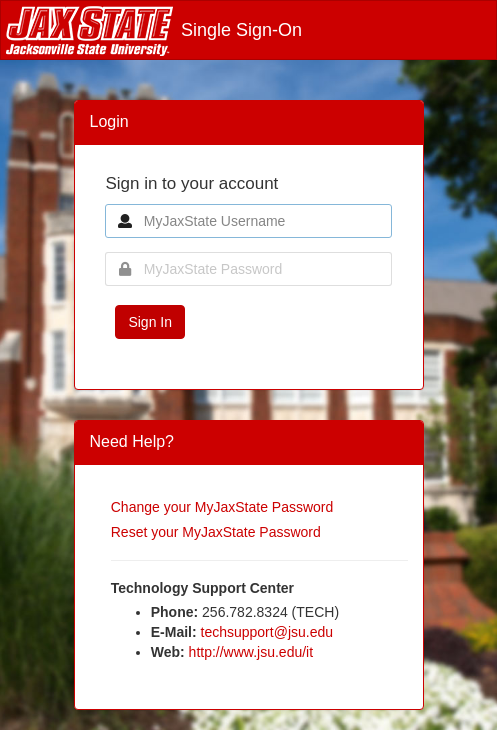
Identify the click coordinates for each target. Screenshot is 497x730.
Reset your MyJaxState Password (216, 532)
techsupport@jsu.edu (267, 632)
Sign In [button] (150, 322)
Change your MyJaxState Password (222, 507)
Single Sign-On (154, 30)
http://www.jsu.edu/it (251, 652)
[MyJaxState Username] (248, 221)
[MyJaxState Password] (248, 269)
